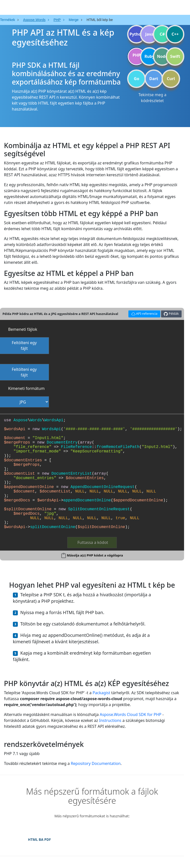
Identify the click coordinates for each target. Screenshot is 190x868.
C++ (175, 34)
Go (137, 79)
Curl (171, 79)
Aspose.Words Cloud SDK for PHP (131, 714)
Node (162, 56)
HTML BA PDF (39, 839)
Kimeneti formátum (26, 388)
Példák (171, 314)
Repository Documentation (96, 763)
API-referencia (144, 313)
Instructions (110, 720)
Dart (154, 79)
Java (149, 34)
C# (162, 34)
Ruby (149, 56)
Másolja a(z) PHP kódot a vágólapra (95, 555)
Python (136, 34)
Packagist (101, 693)
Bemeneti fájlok (23, 329)
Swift (175, 56)
